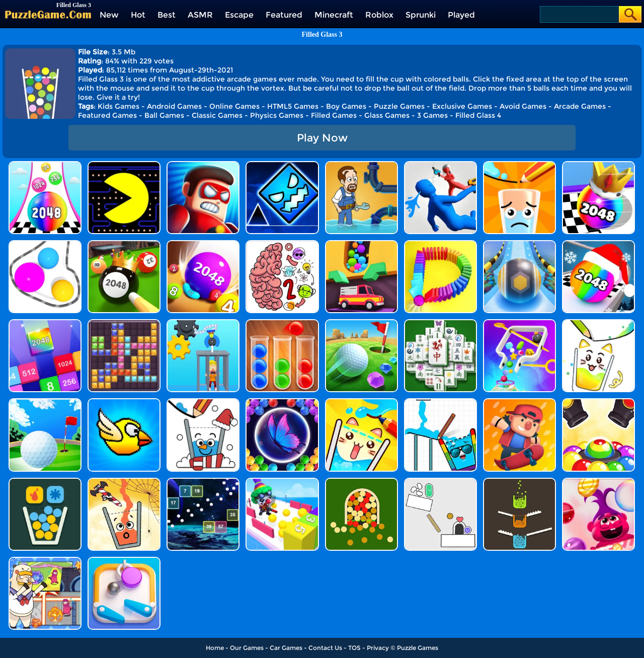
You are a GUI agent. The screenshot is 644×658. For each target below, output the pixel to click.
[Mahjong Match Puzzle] (440, 323)
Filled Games (334, 115)
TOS (354, 648)
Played (461, 15)
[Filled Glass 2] (361, 482)
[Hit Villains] (203, 165)
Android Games (174, 106)
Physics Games (277, 115)
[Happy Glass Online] (203, 402)
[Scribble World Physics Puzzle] (440, 482)
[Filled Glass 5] (45, 482)
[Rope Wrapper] (45, 244)
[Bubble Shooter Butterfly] (282, 402)
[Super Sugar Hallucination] (598, 482)
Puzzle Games (399, 106)
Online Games (234, 106)
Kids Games (118, 106)
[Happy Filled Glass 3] (361, 402)
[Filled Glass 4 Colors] (519, 482)
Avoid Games (523, 106)
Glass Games (387, 115)
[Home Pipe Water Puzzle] (361, 165)
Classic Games (217, 115)
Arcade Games (580, 106)
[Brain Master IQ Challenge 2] (282, 244)
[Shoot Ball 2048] (598, 165)
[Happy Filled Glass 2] (598, 323)
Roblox (379, 15)
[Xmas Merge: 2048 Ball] (598, 244)
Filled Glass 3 (322, 34)
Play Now (322, 138)
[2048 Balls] (203, 244)
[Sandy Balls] (361, 244)
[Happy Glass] (519, 165)
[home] (48, 14)
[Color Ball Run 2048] (45, 165)
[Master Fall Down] (440, 165)
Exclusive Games (462, 106)
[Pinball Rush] (124, 561)
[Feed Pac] (124, 165)
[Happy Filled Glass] (124, 482)
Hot (138, 15)
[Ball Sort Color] (282, 323)
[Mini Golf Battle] (45, 402)
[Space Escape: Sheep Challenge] (45, 561)
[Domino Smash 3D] (440, 244)
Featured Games (107, 115)
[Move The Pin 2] (519, 323)
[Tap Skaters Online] (519, 402)
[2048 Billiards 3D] (124, 244)
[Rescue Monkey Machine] (203, 323)
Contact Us (325, 648)
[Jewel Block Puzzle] (124, 323)
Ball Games (164, 115)
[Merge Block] (45, 323)
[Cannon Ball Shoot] (282, 482)
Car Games (286, 648)
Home (215, 648)
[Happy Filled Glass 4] (440, 402)
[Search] (579, 14)
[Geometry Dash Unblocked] (282, 165)
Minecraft (334, 15)
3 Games (432, 115)
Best (167, 15)
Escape (239, 15)
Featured (284, 15)
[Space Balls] (203, 482)
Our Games (247, 648)
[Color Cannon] (598, 402)
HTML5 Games (293, 106)
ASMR (200, 15)
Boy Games (346, 106)
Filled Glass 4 (478, 115)
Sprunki (421, 15)
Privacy (378, 648)
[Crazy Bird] (124, 402)
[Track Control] (519, 244)
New (109, 15)
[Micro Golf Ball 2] (361, 323)
